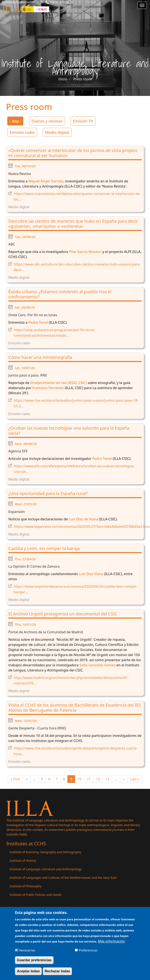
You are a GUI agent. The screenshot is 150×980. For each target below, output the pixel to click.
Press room (82, 79)
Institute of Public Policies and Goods (36, 895)
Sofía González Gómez (97, 665)
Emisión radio (22, 132)
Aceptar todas (28, 974)
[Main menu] (142, 5)
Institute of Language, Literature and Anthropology (46, 869)
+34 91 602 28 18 (61, 2)
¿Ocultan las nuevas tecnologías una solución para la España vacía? (69, 431)
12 (99, 779)
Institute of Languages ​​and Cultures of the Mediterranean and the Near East (63, 878)
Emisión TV (83, 121)
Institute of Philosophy (25, 886)
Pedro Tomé (38, 322)
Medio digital (57, 132)
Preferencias (88, 953)
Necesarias (27, 953)
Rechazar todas (57, 974)
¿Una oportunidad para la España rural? (48, 493)
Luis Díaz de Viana (83, 519)
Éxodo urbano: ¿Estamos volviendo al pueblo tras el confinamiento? (60, 294)
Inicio (63, 79)
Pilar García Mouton (85, 252)
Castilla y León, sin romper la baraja (44, 548)
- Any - (15, 121)
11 (90, 779)
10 (81, 779)
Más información (111, 944)
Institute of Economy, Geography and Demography (45, 852)
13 (109, 779)
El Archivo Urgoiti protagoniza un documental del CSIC (63, 614)
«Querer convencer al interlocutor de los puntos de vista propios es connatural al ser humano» (73, 153)
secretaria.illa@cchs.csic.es (25, 2)
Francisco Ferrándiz (48, 388)
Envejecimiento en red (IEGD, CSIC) (59, 383)
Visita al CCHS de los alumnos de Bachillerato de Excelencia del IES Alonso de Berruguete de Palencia (75, 708)
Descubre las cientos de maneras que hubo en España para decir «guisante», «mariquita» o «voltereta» (73, 224)
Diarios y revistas (47, 121)
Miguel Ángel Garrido (46, 181)
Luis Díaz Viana (91, 574)
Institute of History (23, 861)
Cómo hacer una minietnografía (40, 357)
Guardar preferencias (34, 963)
